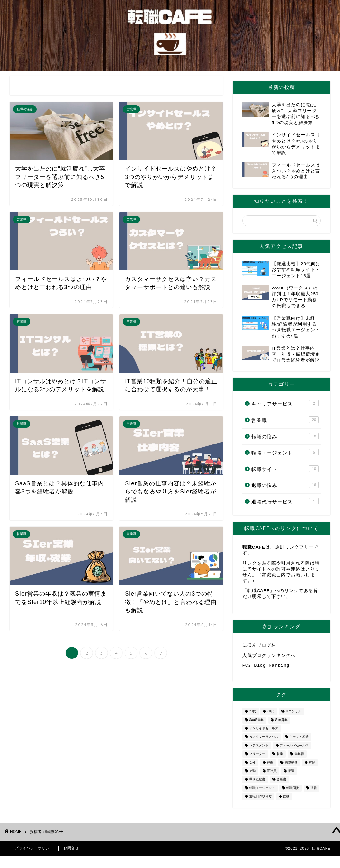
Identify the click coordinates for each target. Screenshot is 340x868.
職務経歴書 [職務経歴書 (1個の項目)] (257, 782)
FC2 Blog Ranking (266, 667)
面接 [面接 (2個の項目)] (286, 799)
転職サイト (285, 469)
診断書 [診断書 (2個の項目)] (281, 782)
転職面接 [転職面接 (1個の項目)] (293, 790)
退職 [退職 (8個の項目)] (314, 790)
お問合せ (71, 851)
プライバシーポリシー (34, 851)
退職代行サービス (285, 501)
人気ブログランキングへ (269, 656)
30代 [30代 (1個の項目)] (271, 714)
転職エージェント (285, 452)
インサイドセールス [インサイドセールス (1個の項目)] (264, 731)
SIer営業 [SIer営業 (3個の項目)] (281, 722)
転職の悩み (285, 436)
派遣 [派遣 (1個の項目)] (291, 773)
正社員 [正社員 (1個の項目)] (272, 773)
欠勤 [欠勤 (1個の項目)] (252, 773)
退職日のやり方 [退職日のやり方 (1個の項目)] (260, 799)
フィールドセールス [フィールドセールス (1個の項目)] (294, 748)
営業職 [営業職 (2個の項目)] (299, 757)
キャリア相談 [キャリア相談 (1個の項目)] (299, 740)
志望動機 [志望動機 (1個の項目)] (291, 765)
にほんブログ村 (259, 645)
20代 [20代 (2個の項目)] (253, 714)
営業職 (285, 420)
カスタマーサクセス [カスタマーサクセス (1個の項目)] (264, 740)
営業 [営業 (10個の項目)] (280, 757)
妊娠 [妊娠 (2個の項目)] (270, 765)
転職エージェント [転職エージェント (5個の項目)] (262, 790)
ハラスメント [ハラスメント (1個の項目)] (259, 748)
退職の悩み (285, 485)
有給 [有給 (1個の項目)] (312, 765)
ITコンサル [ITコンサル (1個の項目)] (293, 714)
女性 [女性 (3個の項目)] (252, 765)
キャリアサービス (285, 403)
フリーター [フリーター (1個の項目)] (257, 757)
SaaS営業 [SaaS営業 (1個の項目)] (256, 722)
